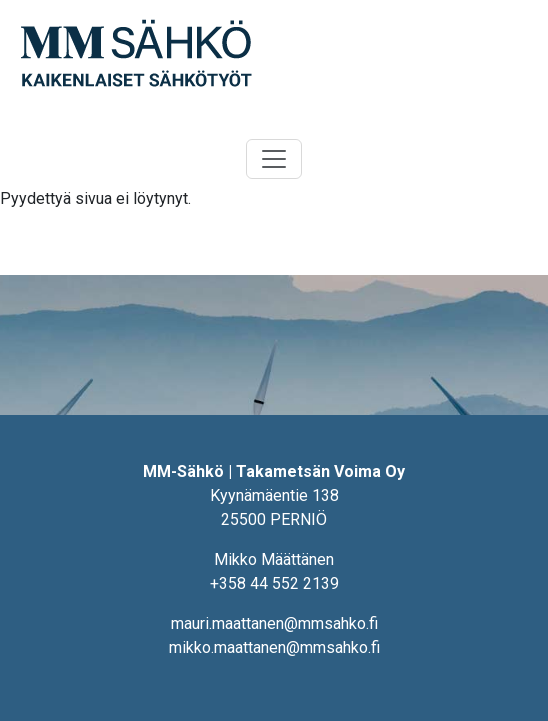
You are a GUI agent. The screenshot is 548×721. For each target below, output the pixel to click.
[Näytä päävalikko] (274, 159)
